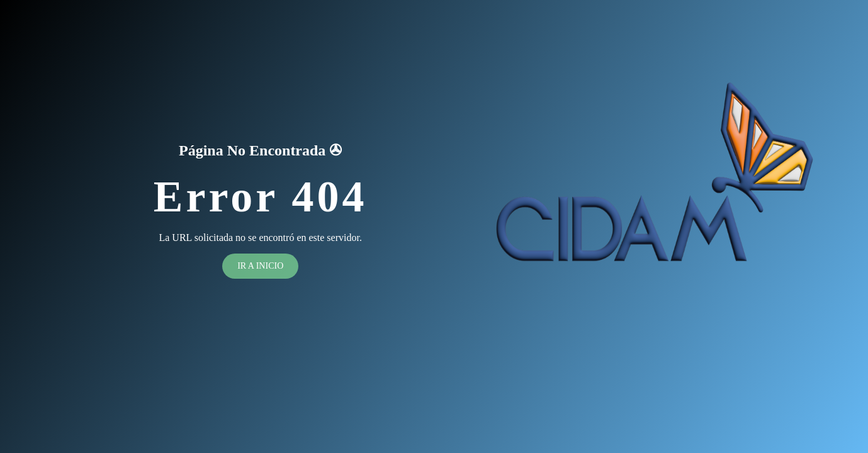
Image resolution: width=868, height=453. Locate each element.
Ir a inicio (260, 266)
